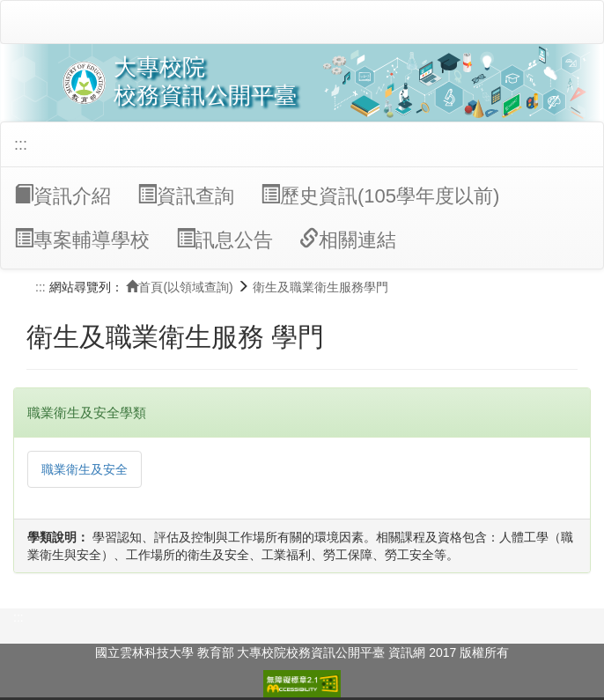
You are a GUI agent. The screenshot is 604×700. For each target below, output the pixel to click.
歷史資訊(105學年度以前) (380, 195)
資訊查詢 (186, 195)
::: (21, 144)
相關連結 (348, 239)
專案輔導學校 (82, 239)
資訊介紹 (63, 195)
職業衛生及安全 (85, 469)
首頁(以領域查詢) (179, 287)
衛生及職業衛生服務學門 (320, 287)
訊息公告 (225, 239)
